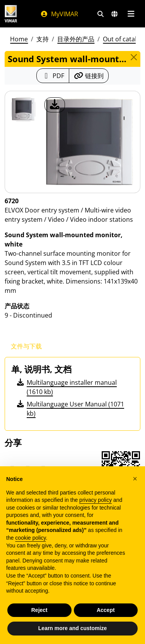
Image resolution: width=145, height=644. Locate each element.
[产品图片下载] (55, 105)
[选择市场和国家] (114, 14)
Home (19, 39)
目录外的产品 (76, 39)
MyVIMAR (59, 14)
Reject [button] (39, 610)
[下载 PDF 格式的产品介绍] (53, 76)
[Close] (134, 57)
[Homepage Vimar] (11, 14)
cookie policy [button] (30, 538)
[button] (135, 479)
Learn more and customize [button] (72, 628)
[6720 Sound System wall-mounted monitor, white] (23, 109)
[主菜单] (131, 14)
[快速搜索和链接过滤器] (101, 14)
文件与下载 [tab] (26, 346)
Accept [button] (106, 610)
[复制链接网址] (89, 76)
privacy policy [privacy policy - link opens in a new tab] (96, 500)
